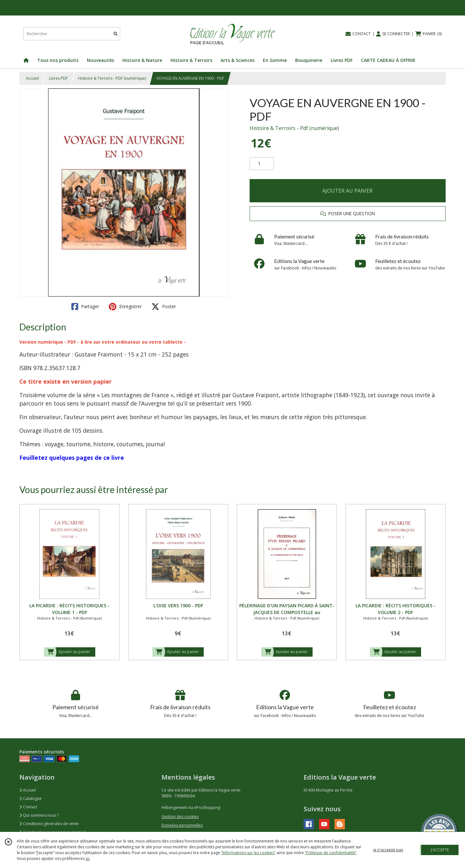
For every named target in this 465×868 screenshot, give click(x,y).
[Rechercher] (116, 34)
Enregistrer (125, 307)
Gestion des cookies (180, 817)
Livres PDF (58, 78)
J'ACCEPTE (440, 850)
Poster (164, 307)
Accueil (32, 78)
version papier (91, 381)
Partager (85, 307)
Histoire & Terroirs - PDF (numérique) (112, 78)
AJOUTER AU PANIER (347, 191)
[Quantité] (262, 164)
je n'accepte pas (388, 850)
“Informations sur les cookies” (248, 853)
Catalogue (31, 798)
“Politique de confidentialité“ (331, 853)
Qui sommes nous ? (39, 815)
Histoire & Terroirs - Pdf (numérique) (294, 128)
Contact (28, 807)
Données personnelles (182, 825)
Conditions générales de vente (49, 824)
